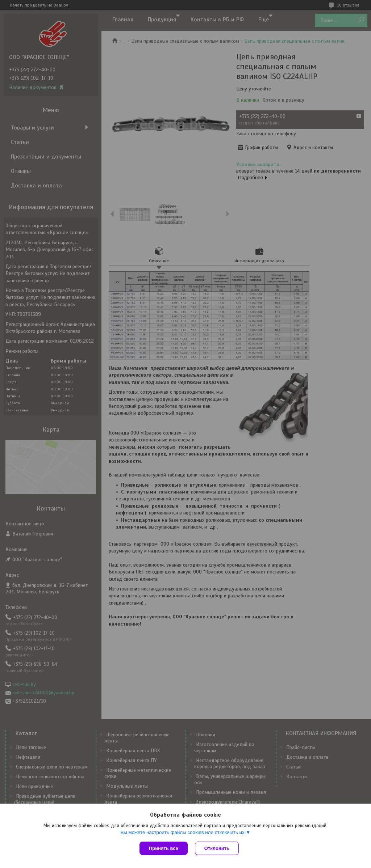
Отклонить (217, 848)
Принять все (164, 848)
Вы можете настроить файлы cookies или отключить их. (183, 832)
